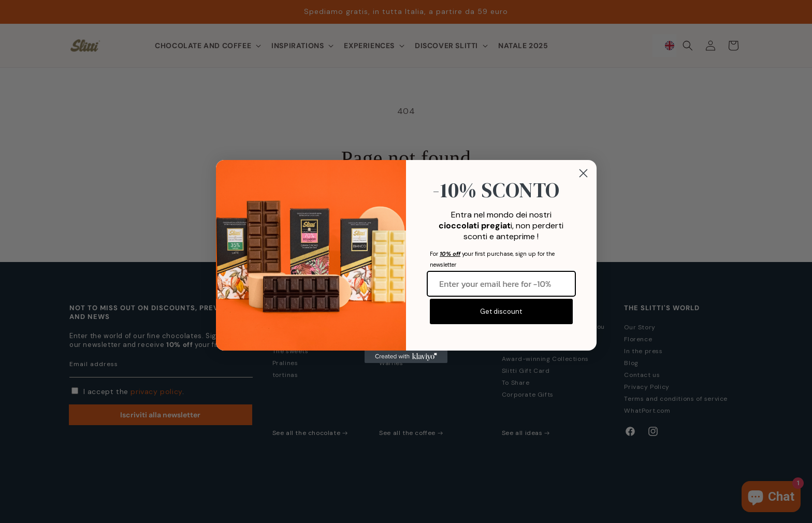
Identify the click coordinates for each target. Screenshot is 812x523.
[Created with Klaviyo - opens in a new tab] (406, 357)
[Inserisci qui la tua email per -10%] (501, 284)
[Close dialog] (583, 173)
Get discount (501, 311)
